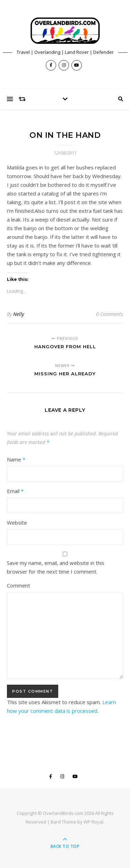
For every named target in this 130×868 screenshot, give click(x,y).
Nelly (19, 314)
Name (16, 459)
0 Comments (110, 314)
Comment (19, 585)
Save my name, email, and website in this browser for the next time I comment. (56, 567)
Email (15, 491)
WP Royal (93, 822)
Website (17, 523)
